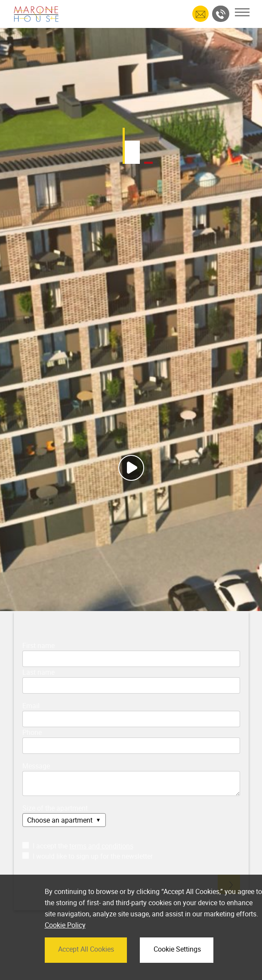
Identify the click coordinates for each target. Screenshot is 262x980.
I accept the (78, 846)
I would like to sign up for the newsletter (88, 856)
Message (36, 766)
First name (39, 645)
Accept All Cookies (86, 963)
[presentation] (81, 881)
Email (31, 706)
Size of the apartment (55, 808)
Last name (39, 672)
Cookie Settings (177, 963)
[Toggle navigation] (242, 12)
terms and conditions (101, 846)
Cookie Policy (65, 940)
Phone (32, 732)
